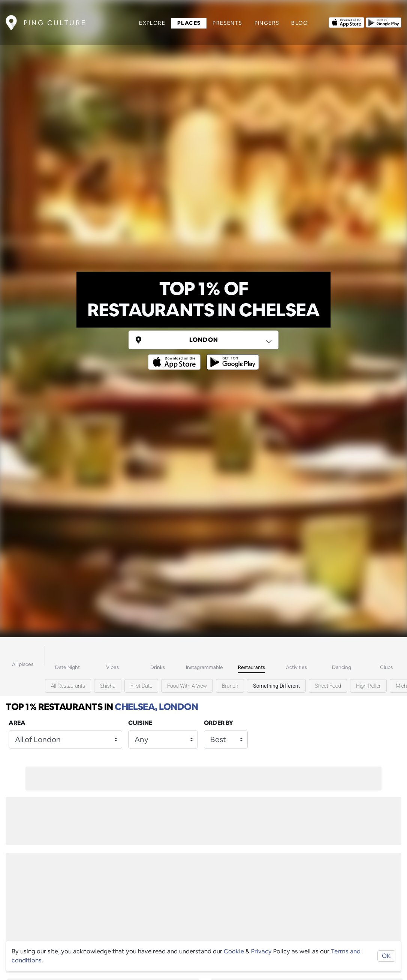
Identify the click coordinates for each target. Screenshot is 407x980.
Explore (152, 23)
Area (17, 723)
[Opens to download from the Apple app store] (346, 22)
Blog (299, 23)
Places (189, 23)
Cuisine (140, 723)
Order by (218, 723)
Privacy (261, 951)
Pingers (267, 23)
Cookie (234, 951)
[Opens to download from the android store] (384, 22)
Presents (227, 23)
